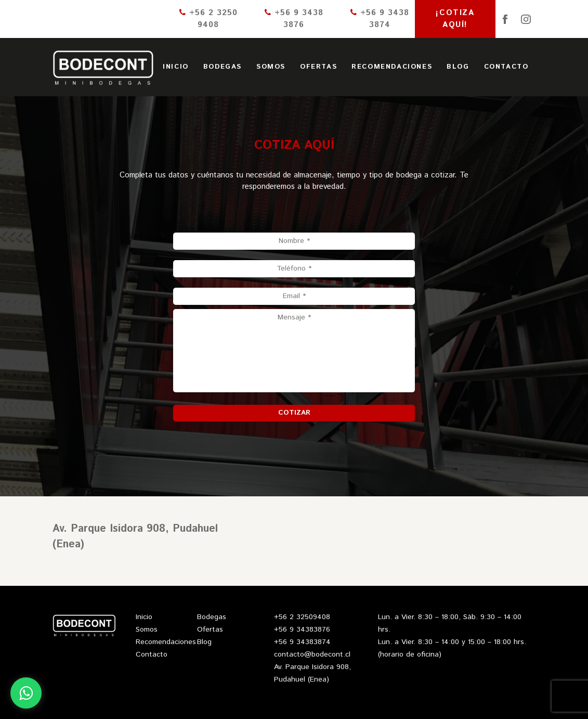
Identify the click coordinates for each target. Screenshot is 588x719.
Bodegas (223, 67)
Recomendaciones (392, 67)
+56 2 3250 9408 (208, 19)
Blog (458, 67)
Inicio (176, 67)
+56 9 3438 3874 (380, 19)
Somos (271, 67)
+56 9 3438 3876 (294, 19)
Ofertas (318, 67)
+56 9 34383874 (302, 642)
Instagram (526, 19)
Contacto (506, 67)
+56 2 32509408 (302, 617)
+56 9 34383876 (302, 630)
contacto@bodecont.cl (312, 654)
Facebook (505, 19)
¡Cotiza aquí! (455, 19)
